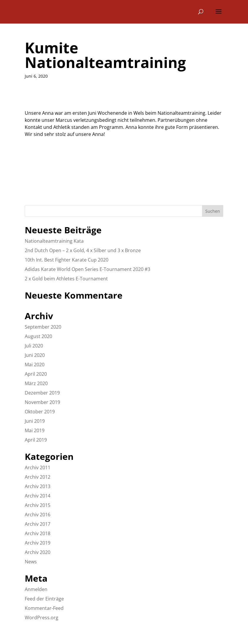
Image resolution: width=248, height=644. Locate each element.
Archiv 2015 (38, 505)
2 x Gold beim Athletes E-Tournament (66, 279)
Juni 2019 (35, 421)
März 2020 (36, 383)
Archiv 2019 (38, 543)
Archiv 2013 (38, 486)
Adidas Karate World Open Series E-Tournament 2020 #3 (87, 269)
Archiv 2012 (38, 477)
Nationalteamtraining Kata (54, 241)
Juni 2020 (35, 355)
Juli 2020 (34, 346)
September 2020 (43, 327)
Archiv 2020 (38, 552)
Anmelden (36, 589)
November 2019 (42, 402)
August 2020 (38, 336)
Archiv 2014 (38, 496)
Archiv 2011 (38, 467)
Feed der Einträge (44, 599)
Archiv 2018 (38, 533)
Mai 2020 (35, 365)
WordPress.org (42, 618)
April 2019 (36, 440)
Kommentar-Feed (44, 608)
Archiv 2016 (38, 515)
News (31, 562)
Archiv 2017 (38, 524)
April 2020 (36, 374)
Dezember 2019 (42, 393)
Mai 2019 (35, 430)
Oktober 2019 (40, 412)
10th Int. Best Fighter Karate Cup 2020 (67, 260)
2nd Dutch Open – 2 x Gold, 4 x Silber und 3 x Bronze (83, 250)
